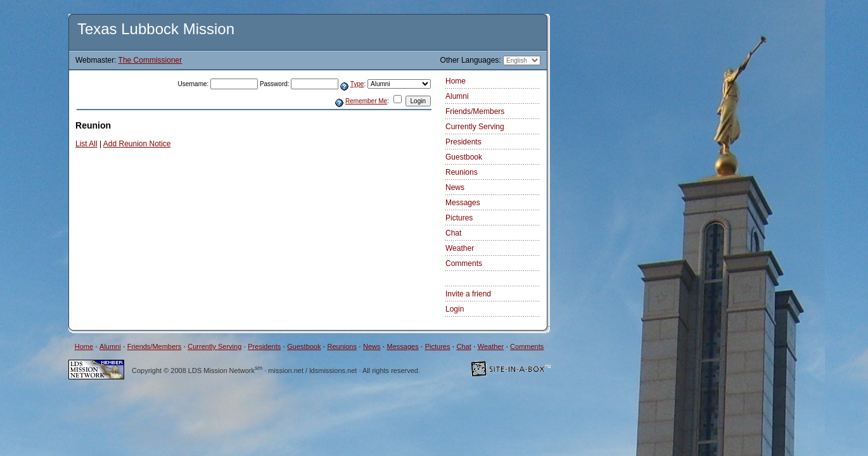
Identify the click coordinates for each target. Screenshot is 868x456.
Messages (463, 203)
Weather (460, 248)
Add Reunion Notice (137, 144)
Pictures (459, 218)
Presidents (463, 142)
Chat (453, 233)
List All (86, 144)
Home (456, 81)
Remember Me (366, 101)
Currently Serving (475, 127)
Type (357, 84)
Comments (464, 263)
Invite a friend (468, 294)
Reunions (462, 172)
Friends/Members (475, 111)
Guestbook (464, 157)
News (455, 187)
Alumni (457, 96)
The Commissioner (150, 60)
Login (455, 309)
